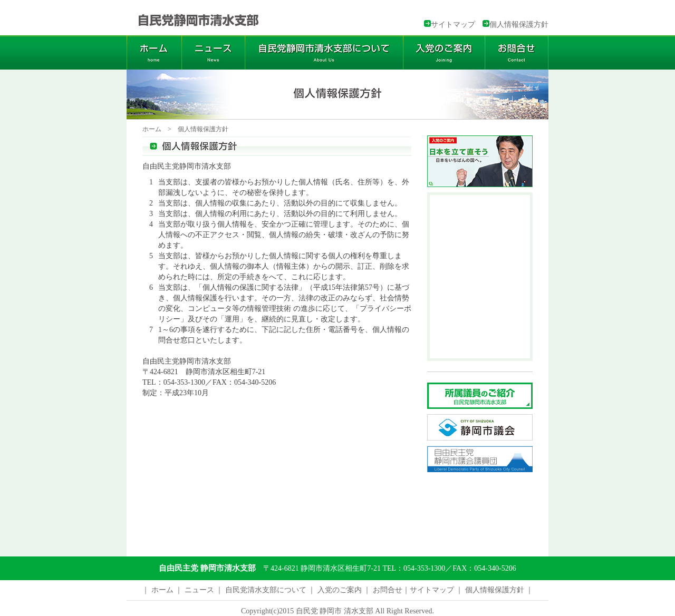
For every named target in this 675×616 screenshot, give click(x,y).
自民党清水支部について (266, 590)
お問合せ (388, 590)
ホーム (152, 129)
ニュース (199, 590)
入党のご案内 (341, 590)
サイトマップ (453, 25)
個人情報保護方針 (519, 25)
